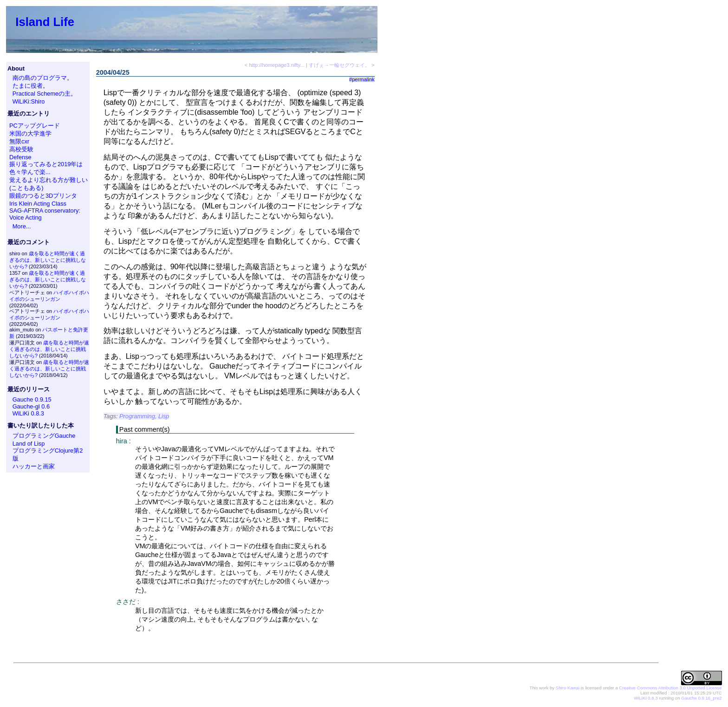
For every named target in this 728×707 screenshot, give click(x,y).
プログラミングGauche (44, 436)
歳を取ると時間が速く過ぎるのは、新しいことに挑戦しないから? (48, 260)
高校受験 (21, 149)
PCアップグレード (35, 126)
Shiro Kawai (568, 688)
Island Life (45, 22)
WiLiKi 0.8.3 (28, 413)
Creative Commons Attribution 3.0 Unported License (670, 688)
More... (22, 226)
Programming (137, 416)
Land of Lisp (29, 444)
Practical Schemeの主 (42, 94)
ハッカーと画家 (34, 466)
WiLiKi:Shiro (29, 101)
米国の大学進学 (30, 133)
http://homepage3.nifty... (276, 65)
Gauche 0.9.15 (32, 399)
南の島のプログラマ (40, 78)
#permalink (362, 79)
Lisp (164, 416)
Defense (20, 157)
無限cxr (19, 141)
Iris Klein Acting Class (38, 204)
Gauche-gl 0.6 (31, 406)
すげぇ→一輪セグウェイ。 (339, 65)
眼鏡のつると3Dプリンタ (43, 196)
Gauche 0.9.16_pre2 (701, 698)
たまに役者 (28, 86)
